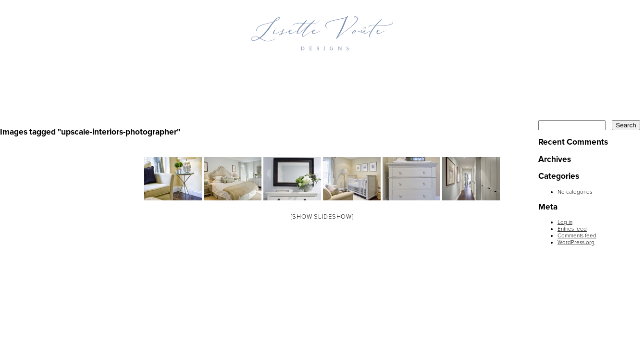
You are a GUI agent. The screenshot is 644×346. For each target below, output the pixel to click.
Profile (278, 71)
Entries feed (572, 229)
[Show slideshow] (322, 217)
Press (433, 71)
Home (136, 71)
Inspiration (358, 71)
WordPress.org (576, 242)
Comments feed (577, 235)
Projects (204, 71)
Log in (565, 222)
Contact (499, 71)
